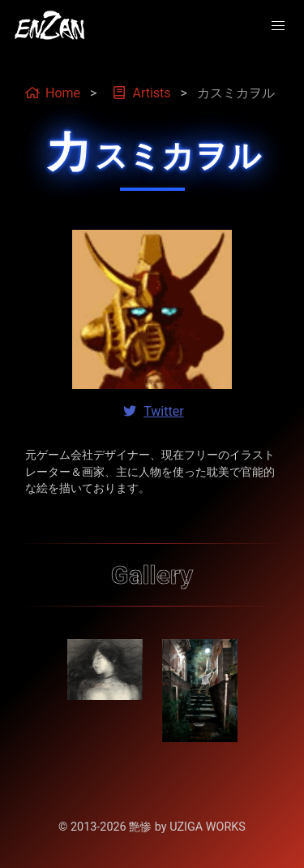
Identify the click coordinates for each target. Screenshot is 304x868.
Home (53, 93)
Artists (141, 93)
